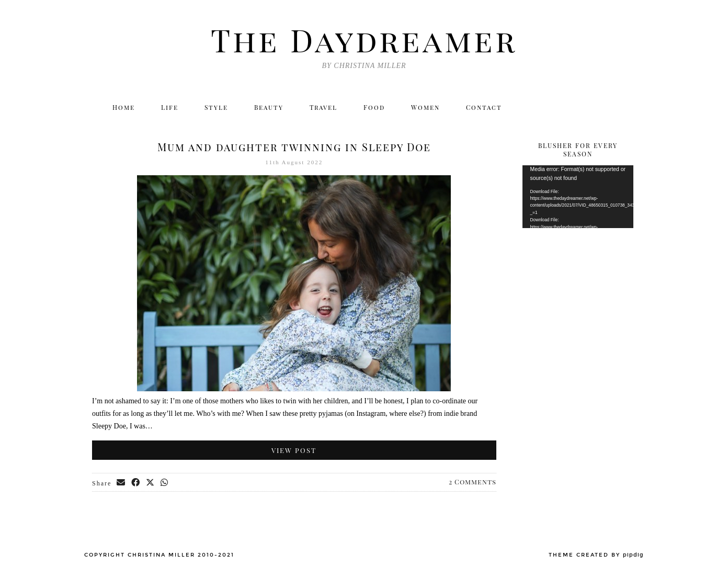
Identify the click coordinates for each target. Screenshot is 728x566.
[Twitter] (534, 107)
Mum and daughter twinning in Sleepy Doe (294, 147)
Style (216, 107)
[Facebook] (579, 107)
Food (374, 107)
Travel (323, 107)
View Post (294, 450)
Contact (484, 107)
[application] (578, 197)
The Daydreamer (364, 39)
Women (425, 107)
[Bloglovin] (601, 107)
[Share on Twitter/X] (151, 483)
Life (170, 107)
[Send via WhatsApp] (165, 483)
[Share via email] (121, 483)
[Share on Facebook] (136, 483)
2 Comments (473, 482)
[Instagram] (556, 107)
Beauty (269, 107)
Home (124, 107)
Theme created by (596, 555)
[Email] (624, 107)
